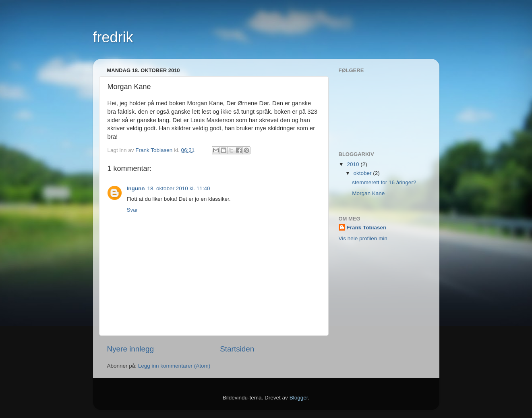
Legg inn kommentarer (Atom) (174, 366)
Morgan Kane (368, 193)
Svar (132, 210)
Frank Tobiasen (367, 228)
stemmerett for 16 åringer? (384, 182)
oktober (363, 173)
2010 (354, 164)
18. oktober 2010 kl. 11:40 (178, 188)
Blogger (299, 398)
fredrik (113, 37)
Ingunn (136, 188)
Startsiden (237, 349)
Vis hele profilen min (363, 238)
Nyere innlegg (131, 349)
